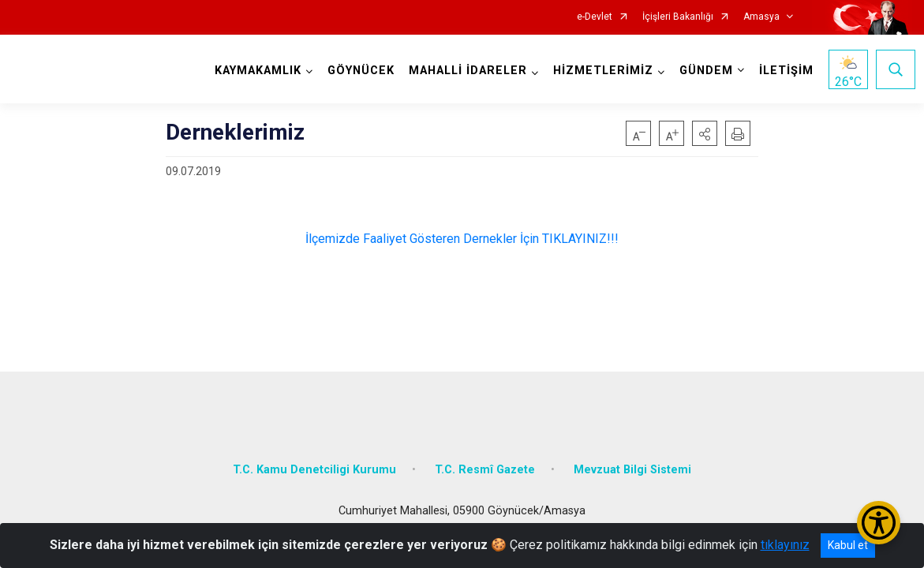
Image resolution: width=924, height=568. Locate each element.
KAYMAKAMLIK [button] (256, 71)
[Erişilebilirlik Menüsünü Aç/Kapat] (879, 523)
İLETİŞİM (783, 71)
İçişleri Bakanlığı (678, 17)
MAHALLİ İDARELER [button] (437, 78)
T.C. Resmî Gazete (485, 460)
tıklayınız (785, 545)
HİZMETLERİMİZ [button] (600, 71)
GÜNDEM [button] (703, 71)
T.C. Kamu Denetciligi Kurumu (314, 460)
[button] (705, 133)
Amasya (761, 17)
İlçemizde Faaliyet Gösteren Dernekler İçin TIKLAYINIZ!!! (462, 239)
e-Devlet (595, 17)
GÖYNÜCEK (359, 71)
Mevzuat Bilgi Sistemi (632, 460)
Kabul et (848, 545)
